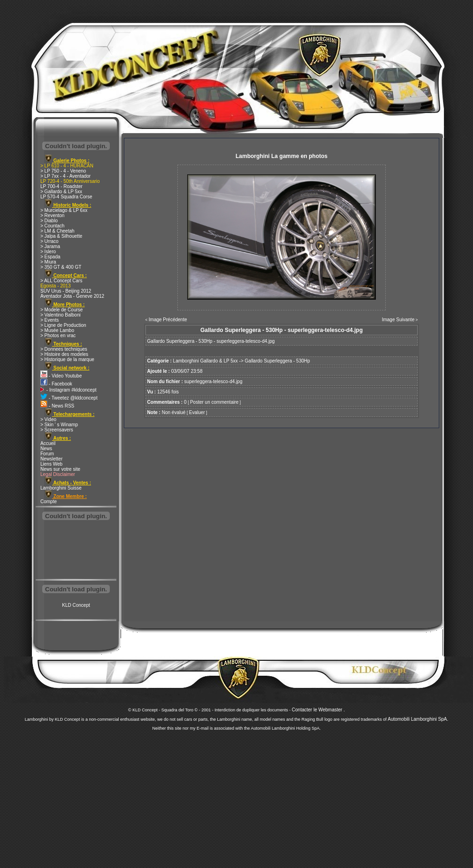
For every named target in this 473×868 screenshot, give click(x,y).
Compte (49, 502)
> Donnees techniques (64, 349)
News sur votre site (60, 469)
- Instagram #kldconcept (69, 390)
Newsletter (51, 459)
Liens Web (51, 464)
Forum (47, 454)
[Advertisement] (76, 551)
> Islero (48, 252)
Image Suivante (398, 320)
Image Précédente (168, 320)
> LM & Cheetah (57, 231)
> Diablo (49, 221)
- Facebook (56, 384)
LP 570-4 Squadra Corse (66, 197)
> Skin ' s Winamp (59, 425)
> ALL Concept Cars (61, 281)
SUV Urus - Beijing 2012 (66, 291)
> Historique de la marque (67, 359)
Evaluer (197, 412)
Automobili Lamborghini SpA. (418, 719)
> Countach (52, 226)
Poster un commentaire (214, 402)
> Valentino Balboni (61, 315)
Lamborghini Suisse (61, 488)
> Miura (48, 262)
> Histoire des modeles (64, 354)
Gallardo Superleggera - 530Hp (278, 361)
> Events (50, 320)
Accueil (48, 443)
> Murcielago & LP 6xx (64, 210)
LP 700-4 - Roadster (61, 186)
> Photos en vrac (58, 336)
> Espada (50, 257)
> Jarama (50, 246)
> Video (48, 419)
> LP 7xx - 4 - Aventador (65, 176)
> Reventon (52, 215)
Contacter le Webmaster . (318, 710)
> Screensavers (57, 430)
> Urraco (50, 241)
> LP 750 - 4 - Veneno (63, 171)
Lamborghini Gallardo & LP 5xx (206, 361)
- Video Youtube (61, 376)
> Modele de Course (61, 310)
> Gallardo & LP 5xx (61, 192)
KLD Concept (76, 605)
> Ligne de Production (63, 325)
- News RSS (57, 406)
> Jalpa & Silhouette (61, 236)
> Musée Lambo (57, 330)
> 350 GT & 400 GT (61, 267)
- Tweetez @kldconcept (69, 398)
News (46, 449)
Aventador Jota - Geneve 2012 (72, 296)
